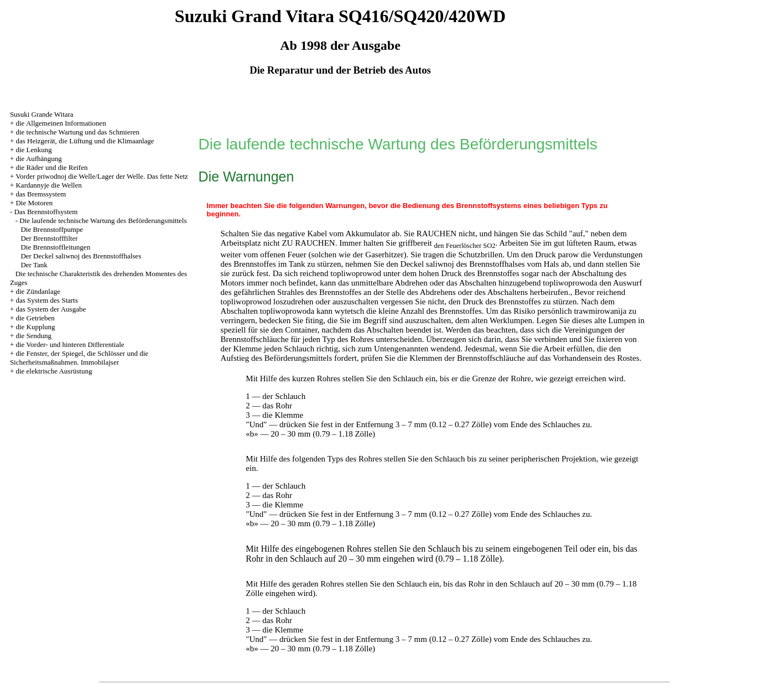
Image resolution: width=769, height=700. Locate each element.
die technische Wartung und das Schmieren (77, 132)
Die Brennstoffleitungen (55, 247)
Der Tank (34, 265)
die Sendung (33, 336)
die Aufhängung (38, 159)
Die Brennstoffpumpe (52, 229)
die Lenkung (33, 150)
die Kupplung (35, 327)
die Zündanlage (38, 291)
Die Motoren (34, 203)
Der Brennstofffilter (49, 238)
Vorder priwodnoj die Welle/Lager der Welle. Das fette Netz (102, 176)
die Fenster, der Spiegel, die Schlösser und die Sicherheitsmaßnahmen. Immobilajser (79, 358)
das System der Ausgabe (51, 309)
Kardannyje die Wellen (48, 185)
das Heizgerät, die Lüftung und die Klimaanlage (85, 141)
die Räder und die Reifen (51, 167)
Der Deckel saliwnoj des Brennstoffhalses (81, 256)
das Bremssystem (41, 194)
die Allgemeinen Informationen (61, 123)
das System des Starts (46, 300)
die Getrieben (35, 318)
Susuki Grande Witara (42, 114)
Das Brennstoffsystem (46, 212)
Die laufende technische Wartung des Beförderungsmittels (103, 221)
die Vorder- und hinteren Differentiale (70, 344)
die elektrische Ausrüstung (54, 371)
